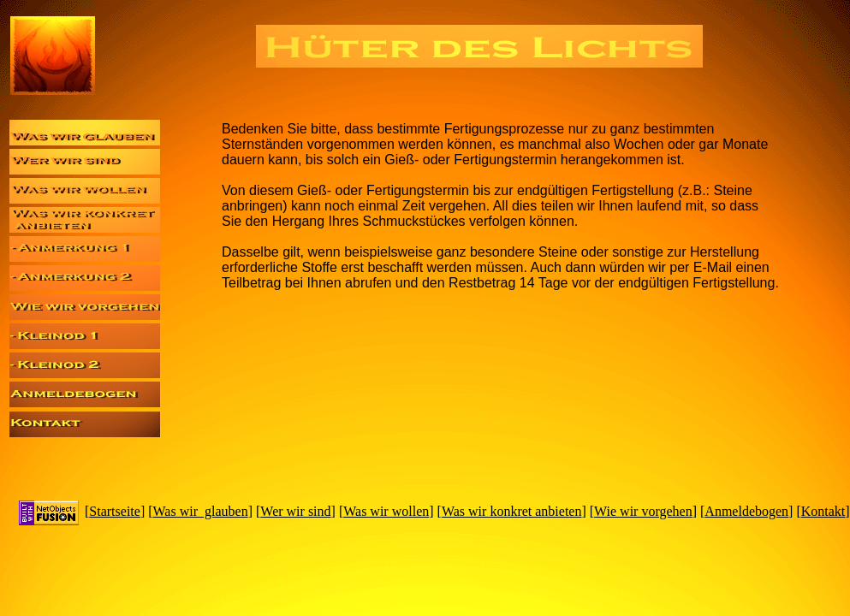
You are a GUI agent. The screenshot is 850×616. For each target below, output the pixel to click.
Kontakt (823, 511)
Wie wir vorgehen (643, 511)
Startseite (115, 511)
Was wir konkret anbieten (512, 511)
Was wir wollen (386, 511)
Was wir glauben (201, 511)
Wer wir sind (295, 511)
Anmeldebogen (746, 511)
